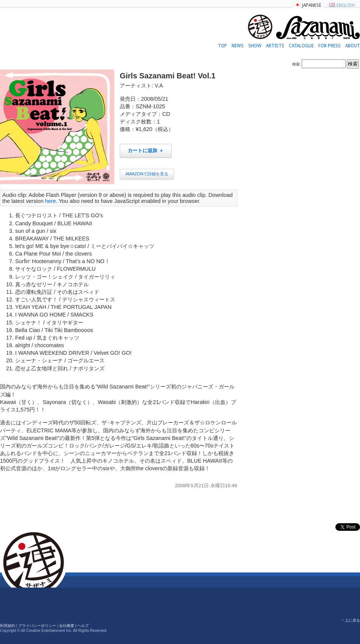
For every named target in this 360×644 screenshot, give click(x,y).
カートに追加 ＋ (146, 150)
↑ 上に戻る (351, 620)
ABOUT (353, 46)
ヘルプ (83, 626)
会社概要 (67, 626)
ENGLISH (346, 5)
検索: (297, 64)
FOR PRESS (329, 46)
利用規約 (8, 626)
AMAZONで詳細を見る (147, 174)
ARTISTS (275, 46)
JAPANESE (312, 5)
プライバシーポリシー (37, 626)
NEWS (238, 46)
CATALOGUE (301, 46)
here (51, 201)
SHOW (255, 46)
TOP (222, 46)
